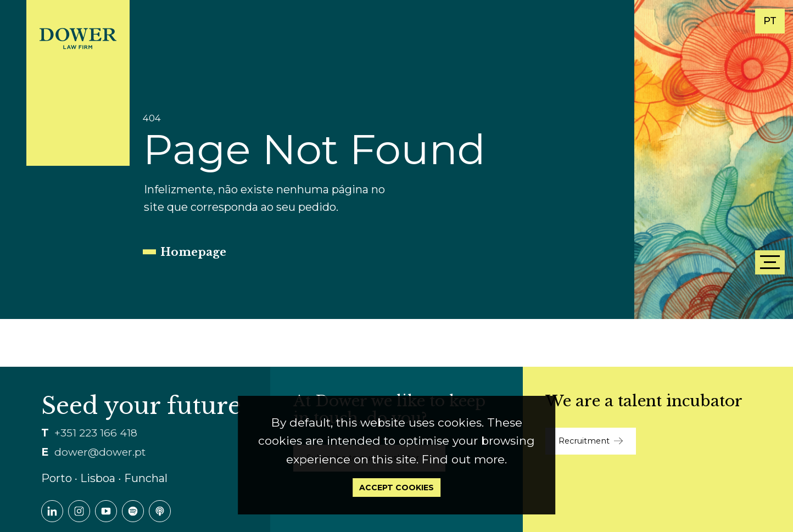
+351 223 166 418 (96, 433)
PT (770, 21)
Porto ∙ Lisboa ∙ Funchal (104, 478)
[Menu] (770, 262)
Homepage (193, 252)
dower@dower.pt (100, 452)
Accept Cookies (396, 488)
